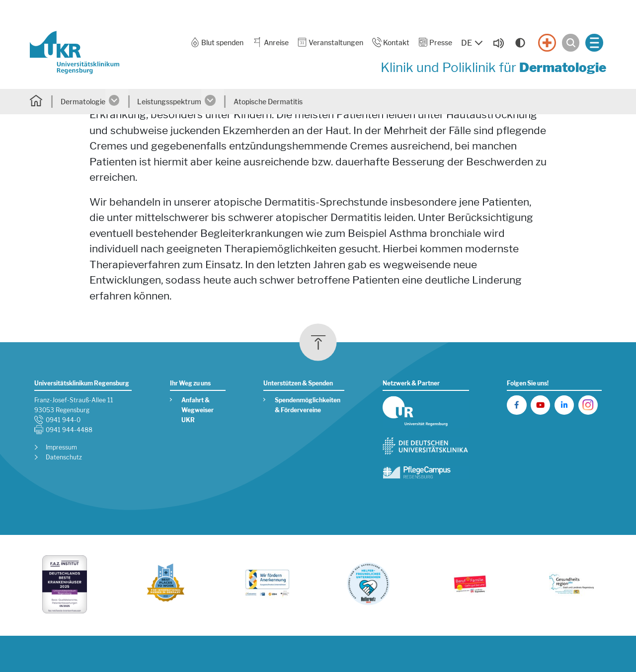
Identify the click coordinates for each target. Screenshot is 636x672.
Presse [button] (435, 42)
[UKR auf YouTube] (540, 405)
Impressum (61, 448)
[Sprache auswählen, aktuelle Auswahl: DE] (473, 43)
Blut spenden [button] (217, 42)
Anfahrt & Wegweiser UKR (198, 410)
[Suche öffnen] (571, 43)
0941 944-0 (63, 420)
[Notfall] (547, 43)
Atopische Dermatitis (268, 102)
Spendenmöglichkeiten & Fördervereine (308, 405)
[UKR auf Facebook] (517, 405)
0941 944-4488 (69, 430)
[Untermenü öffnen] (117, 102)
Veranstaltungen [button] (330, 42)
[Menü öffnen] (594, 43)
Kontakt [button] (391, 42)
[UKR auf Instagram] (588, 405)
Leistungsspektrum (169, 102)
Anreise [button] (270, 42)
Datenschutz (64, 457)
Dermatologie (83, 102)
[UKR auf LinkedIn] (564, 405)
